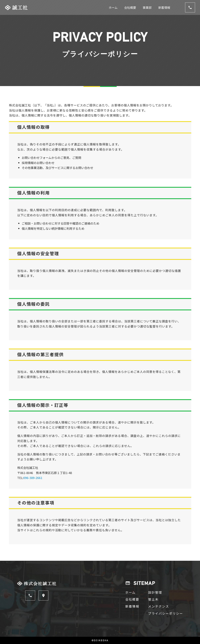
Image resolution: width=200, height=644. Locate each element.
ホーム (113, 7)
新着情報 (164, 7)
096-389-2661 (33, 478)
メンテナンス (159, 606)
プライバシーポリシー (166, 613)
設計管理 (155, 592)
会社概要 (130, 7)
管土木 (153, 599)
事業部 (147, 7)
